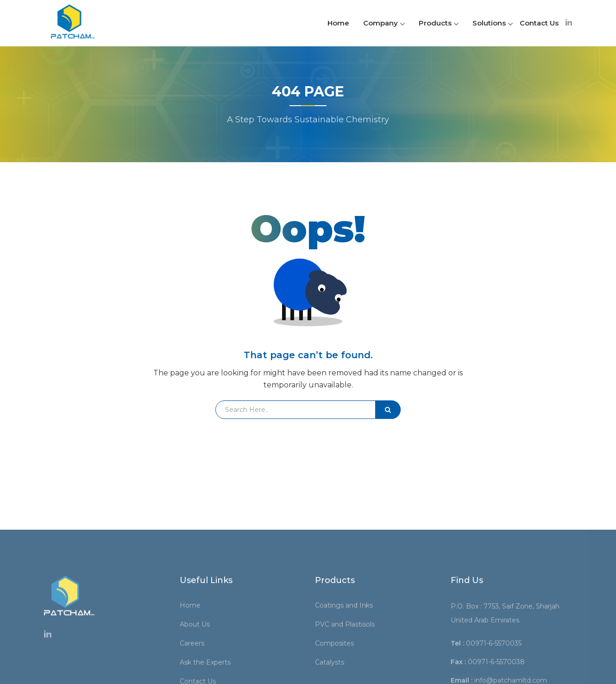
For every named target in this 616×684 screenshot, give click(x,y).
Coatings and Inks (347, 662)
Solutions (493, 23)
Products (439, 23)
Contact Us (539, 23)
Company (384, 23)
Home (338, 23)
